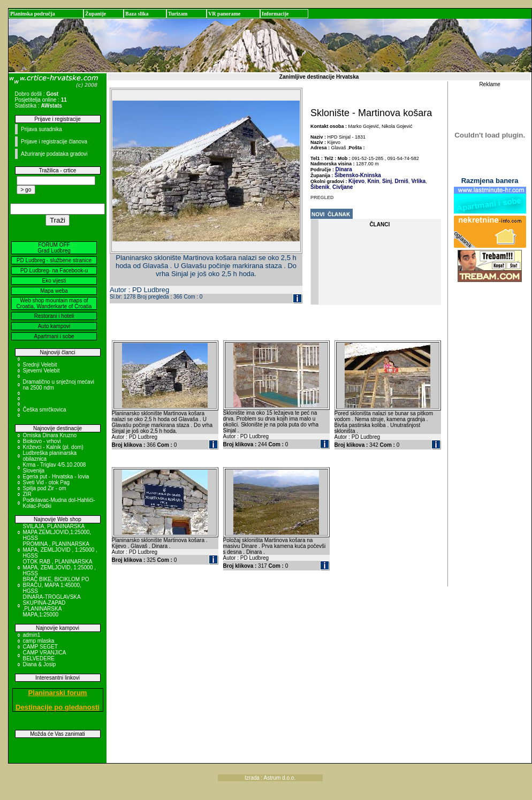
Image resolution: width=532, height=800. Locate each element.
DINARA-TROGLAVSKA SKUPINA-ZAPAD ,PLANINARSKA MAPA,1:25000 (52, 606)
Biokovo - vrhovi (42, 441)
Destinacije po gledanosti (58, 707)
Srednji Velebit (40, 365)
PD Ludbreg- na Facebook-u (54, 271)
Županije (96, 14)
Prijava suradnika (41, 129)
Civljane (342, 187)
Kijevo (356, 181)
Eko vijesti (54, 281)
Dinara (344, 169)
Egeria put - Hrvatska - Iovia (56, 477)
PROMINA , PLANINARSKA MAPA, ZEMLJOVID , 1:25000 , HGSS (60, 550)
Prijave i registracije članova (54, 142)
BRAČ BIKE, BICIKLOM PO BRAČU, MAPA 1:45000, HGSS (56, 585)
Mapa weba (54, 291)
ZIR (27, 494)
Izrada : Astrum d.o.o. (270, 778)
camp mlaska (39, 641)
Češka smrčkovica (45, 410)
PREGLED (322, 197)
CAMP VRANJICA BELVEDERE (44, 656)
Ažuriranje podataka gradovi (54, 154)
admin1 (32, 635)
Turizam (178, 14)
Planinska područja (33, 14)
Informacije (275, 14)
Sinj (386, 181)
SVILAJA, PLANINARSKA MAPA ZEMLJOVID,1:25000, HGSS (57, 532)
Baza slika (137, 14)
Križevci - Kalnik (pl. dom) (53, 447)
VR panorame (224, 14)
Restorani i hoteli (54, 316)
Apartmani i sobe (54, 336)
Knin (373, 181)
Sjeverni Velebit (41, 371)
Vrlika (418, 181)
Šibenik (320, 187)
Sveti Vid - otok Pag (47, 482)
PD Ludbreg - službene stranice (54, 260)
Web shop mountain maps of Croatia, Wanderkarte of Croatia (54, 303)
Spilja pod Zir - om (45, 488)
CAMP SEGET (40, 647)
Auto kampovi (54, 326)
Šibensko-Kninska (358, 175)
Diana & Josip (40, 664)
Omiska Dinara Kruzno (50, 435)
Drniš (401, 181)
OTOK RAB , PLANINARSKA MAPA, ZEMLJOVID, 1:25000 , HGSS (60, 567)
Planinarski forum (58, 693)
